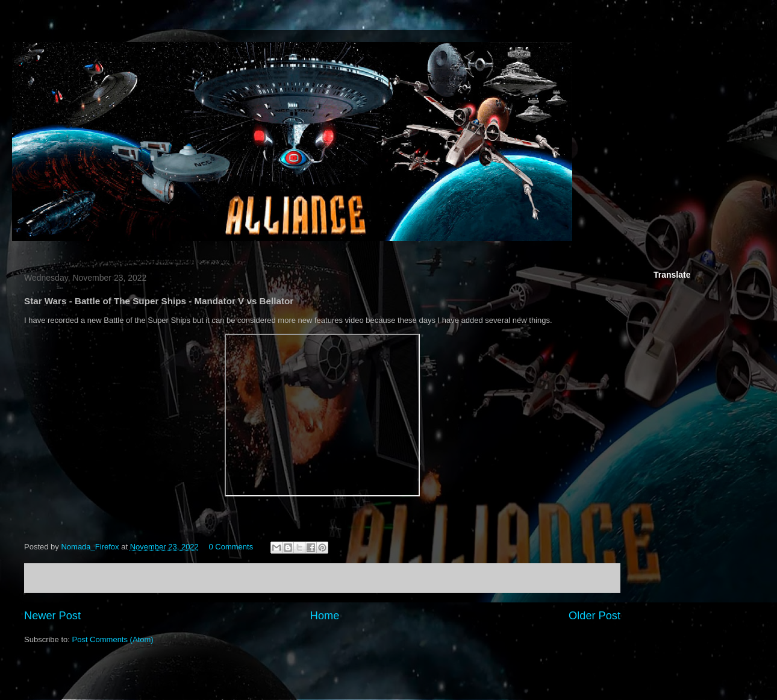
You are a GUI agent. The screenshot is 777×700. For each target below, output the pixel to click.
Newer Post (52, 616)
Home (325, 616)
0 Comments (231, 547)
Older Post (594, 616)
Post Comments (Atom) (113, 639)
